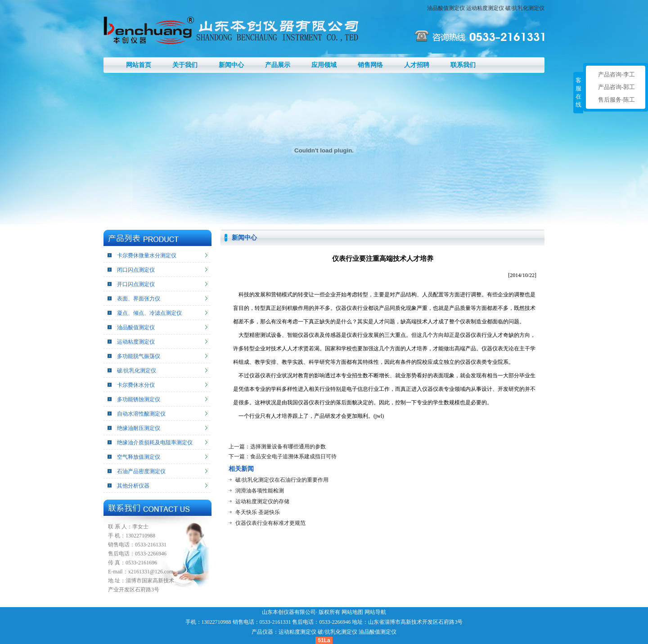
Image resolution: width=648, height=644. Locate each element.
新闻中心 (231, 65)
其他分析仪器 (133, 486)
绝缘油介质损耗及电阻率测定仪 (155, 443)
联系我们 (463, 65)
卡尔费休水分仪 (136, 385)
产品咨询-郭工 (616, 87)
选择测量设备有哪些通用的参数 (288, 447)
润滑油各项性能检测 (260, 491)
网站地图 (352, 612)
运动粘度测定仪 (485, 8)
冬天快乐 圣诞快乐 (258, 512)
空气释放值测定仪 (139, 457)
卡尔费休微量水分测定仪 (147, 255)
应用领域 (324, 65)
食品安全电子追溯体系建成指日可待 (293, 456)
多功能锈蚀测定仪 (139, 399)
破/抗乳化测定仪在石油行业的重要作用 (282, 480)
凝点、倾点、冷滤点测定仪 (149, 313)
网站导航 (375, 612)
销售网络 (370, 65)
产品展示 (278, 65)
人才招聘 (417, 65)
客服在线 (578, 92)
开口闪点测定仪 (136, 284)
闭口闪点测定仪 (136, 270)
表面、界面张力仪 (139, 299)
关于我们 (185, 65)
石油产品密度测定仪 (141, 471)
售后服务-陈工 (616, 100)
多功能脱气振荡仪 (139, 356)
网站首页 (139, 65)
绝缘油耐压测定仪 (139, 428)
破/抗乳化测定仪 (525, 8)
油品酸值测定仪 (446, 8)
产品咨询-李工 (616, 74)
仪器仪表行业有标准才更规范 (270, 523)
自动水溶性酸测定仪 (141, 414)
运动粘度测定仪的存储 (262, 501)
